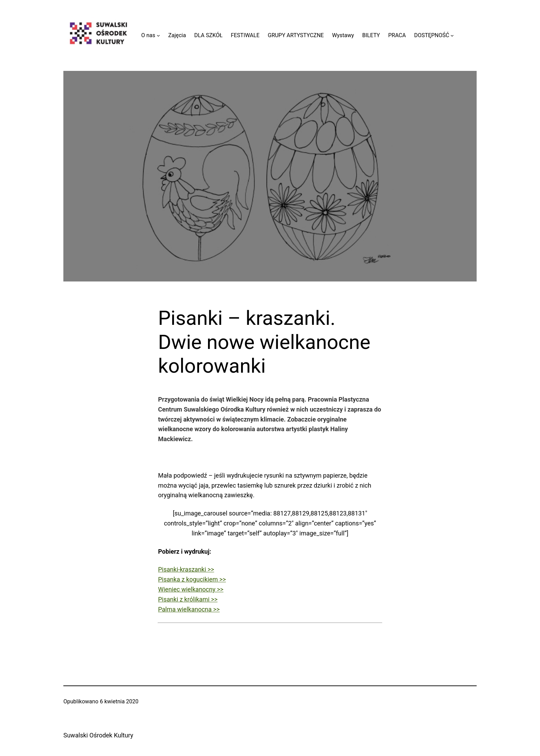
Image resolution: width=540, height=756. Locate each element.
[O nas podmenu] (158, 35)
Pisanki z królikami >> (188, 599)
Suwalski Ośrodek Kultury (98, 735)
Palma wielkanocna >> (189, 609)
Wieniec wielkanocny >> (191, 589)
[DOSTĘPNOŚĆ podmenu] (452, 35)
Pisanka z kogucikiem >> (192, 579)
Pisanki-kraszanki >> (186, 569)
